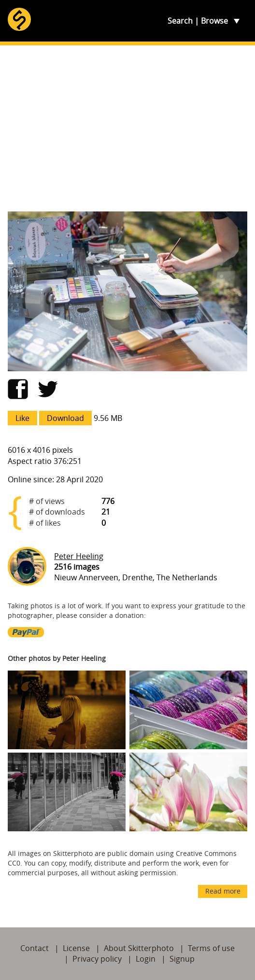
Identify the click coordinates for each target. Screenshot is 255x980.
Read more (223, 891)
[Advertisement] (127, 128)
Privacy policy (97, 959)
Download (65, 418)
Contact (35, 948)
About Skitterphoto (139, 948)
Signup (182, 959)
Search (180, 21)
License (76, 948)
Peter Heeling (79, 556)
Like (22, 418)
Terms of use (211, 948)
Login (146, 959)
